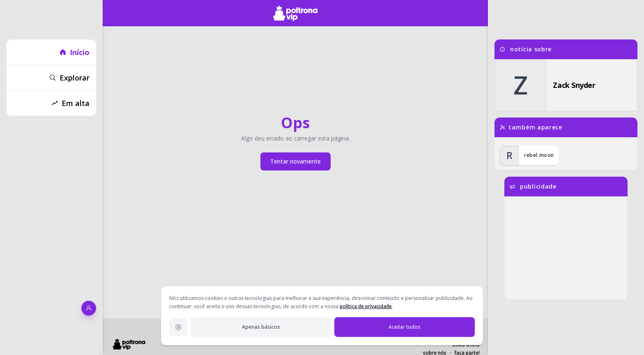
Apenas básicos (261, 327)
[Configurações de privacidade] (178, 327)
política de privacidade (366, 306)
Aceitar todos (405, 327)
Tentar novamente (296, 161)
